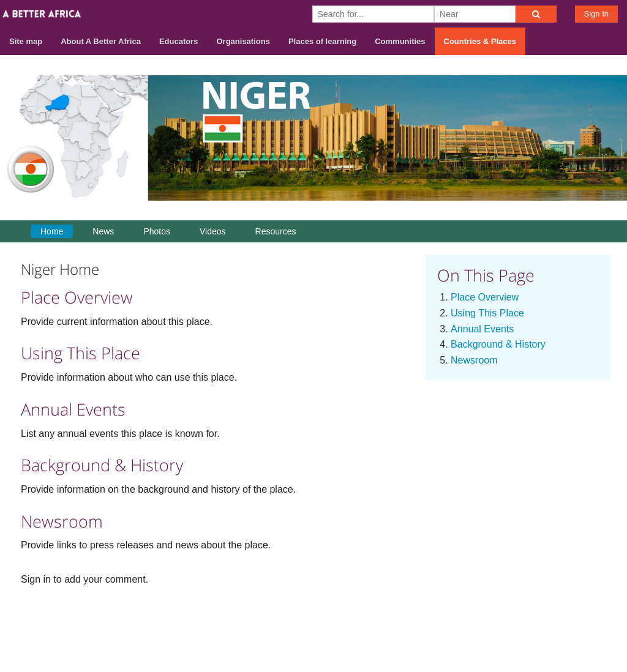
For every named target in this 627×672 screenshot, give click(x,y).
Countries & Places (480, 41)
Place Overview (485, 297)
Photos (157, 231)
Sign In (596, 14)
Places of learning (322, 41)
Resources (276, 231)
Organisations (243, 41)
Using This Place (487, 313)
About (464, 624)
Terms (552, 624)
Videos (213, 231)
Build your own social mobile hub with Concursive (313, 651)
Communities (400, 41)
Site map (26, 41)
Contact (507, 624)
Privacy (595, 624)
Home (52, 231)
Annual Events (482, 329)
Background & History (498, 344)
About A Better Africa (101, 41)
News (103, 231)
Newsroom (474, 360)
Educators (179, 41)
